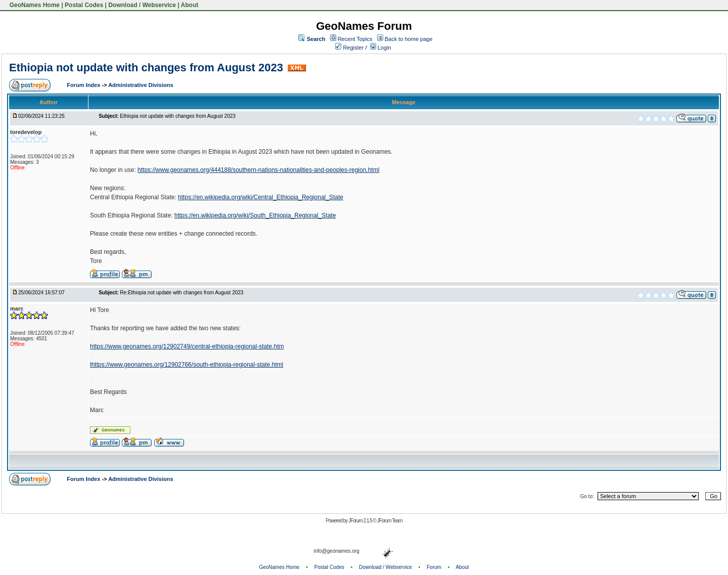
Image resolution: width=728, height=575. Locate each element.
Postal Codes (84, 5)
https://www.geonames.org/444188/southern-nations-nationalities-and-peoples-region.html (258, 170)
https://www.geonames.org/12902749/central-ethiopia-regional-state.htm (187, 346)
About (190, 5)
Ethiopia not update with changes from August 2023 (146, 68)
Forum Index (84, 85)
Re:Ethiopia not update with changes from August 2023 (181, 293)
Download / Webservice (142, 5)
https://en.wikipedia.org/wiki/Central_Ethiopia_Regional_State (261, 197)
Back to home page (409, 39)
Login (381, 48)
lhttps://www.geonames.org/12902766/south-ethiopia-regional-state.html (187, 365)
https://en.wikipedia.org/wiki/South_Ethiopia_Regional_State (255, 215)
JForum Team (390, 521)
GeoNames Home (34, 5)
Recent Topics (355, 39)
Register (349, 48)
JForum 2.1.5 (361, 521)
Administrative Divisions (141, 85)
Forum (434, 567)
